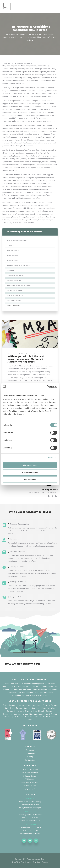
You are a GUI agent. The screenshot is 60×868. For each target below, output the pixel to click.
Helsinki (41, 711)
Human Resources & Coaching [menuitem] (15, 275)
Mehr (50, 458)
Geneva (10, 711)
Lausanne (18, 714)
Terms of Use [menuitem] (37, 862)
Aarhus (54, 705)
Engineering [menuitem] (30, 760)
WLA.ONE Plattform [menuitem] (30, 773)
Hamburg (33, 711)
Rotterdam (19, 717)
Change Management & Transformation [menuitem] (18, 265)
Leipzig (25, 714)
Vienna (52, 717)
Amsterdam (37, 705)
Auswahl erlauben (30, 472)
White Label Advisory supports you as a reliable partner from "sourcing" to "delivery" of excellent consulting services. (31, 602)
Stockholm (28, 717)
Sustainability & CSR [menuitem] (13, 250)
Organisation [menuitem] (10, 270)
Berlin (13, 708)
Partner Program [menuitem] (30, 786)
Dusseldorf (36, 708)
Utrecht (45, 717)
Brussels (27, 708)
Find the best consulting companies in (17, 705)
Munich (54, 714)
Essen (44, 708)
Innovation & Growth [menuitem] (13, 260)
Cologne (49, 711)
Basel (7, 708)
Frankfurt (51, 708)
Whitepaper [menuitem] (30, 779)
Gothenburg (19, 711)
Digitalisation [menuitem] (10, 245)
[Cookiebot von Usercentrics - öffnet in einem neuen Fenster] (46, 387)
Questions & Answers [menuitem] (30, 783)
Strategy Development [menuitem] (13, 255)
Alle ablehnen (30, 480)
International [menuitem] (30, 789)
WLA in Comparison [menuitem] (30, 769)
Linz (31, 714)
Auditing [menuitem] (30, 757)
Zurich (30, 720)
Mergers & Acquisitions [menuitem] (13, 306)
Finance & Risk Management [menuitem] (15, 290)
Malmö (47, 714)
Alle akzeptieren (30, 465)
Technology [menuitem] (30, 753)
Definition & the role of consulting (18, 63)
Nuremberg (9, 717)
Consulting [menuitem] (30, 750)
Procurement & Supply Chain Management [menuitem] (19, 286)
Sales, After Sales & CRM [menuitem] (14, 280)
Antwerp (46, 705)
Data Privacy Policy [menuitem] (19, 862)
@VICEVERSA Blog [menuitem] (30, 776)
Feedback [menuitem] (45, 862)
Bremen (19, 708)
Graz (27, 711)
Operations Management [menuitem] (14, 300)
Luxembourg (39, 714)
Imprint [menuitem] (29, 862)
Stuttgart (37, 717)
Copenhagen (8, 714)
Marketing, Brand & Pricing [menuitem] (15, 295)
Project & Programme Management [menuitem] (17, 240)
